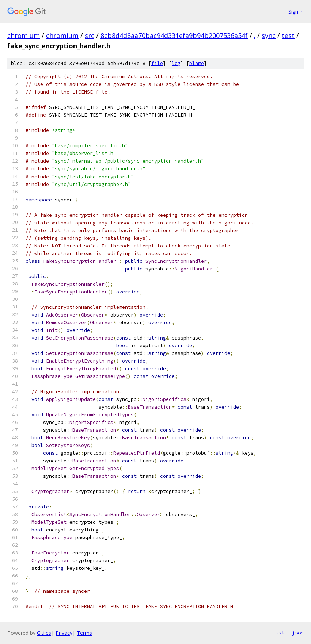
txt (280, 633)
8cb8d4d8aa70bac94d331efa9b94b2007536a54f (174, 35)
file (157, 63)
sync (269, 35)
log (176, 63)
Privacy (64, 633)
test (288, 35)
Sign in (296, 12)
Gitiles (44, 633)
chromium (24, 35)
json (298, 633)
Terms (84, 633)
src (90, 35)
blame (197, 63)
